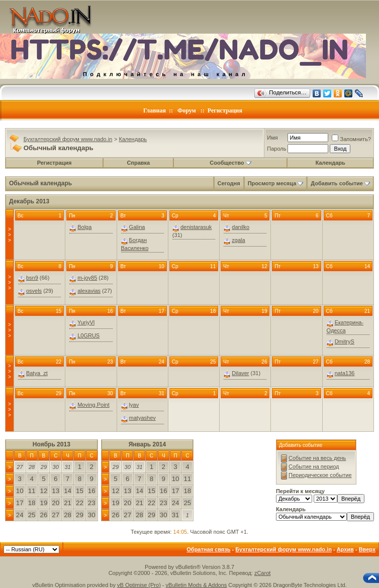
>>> (10, 235)
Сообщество (230, 163)
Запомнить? (351, 139)
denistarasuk (196, 227)
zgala (238, 240)
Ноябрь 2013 (52, 444)
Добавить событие (337, 183)
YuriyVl (86, 322)
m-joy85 (87, 278)
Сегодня (229, 183)
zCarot (262, 573)
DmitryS (345, 341)
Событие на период (314, 466)
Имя (272, 138)
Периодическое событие (320, 475)
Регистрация (225, 110)
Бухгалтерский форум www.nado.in (68, 139)
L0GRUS (88, 335)
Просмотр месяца (272, 183)
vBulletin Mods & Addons (197, 585)
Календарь (133, 139)
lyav (134, 405)
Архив (345, 549)
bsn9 (32, 278)
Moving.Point (93, 405)
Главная (155, 110)
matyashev (143, 418)
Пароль (276, 149)
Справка (138, 163)
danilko (241, 227)
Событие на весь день (317, 458)
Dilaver (240, 373)
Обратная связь (208, 549)
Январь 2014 (148, 444)
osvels (34, 291)
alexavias (89, 291)
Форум (187, 110)
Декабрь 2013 (29, 201)
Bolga (84, 227)
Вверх (367, 549)
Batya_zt (37, 373)
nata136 (345, 373)
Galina (137, 227)
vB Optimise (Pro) (139, 585)
